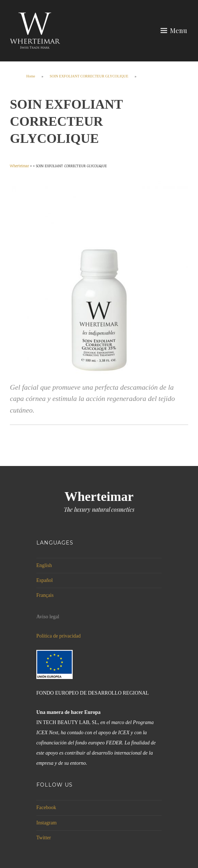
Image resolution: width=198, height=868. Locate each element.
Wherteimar (99, 497)
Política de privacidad (58, 636)
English (44, 565)
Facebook (46, 807)
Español (45, 580)
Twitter (44, 838)
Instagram (47, 823)
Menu (179, 31)
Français (45, 595)
